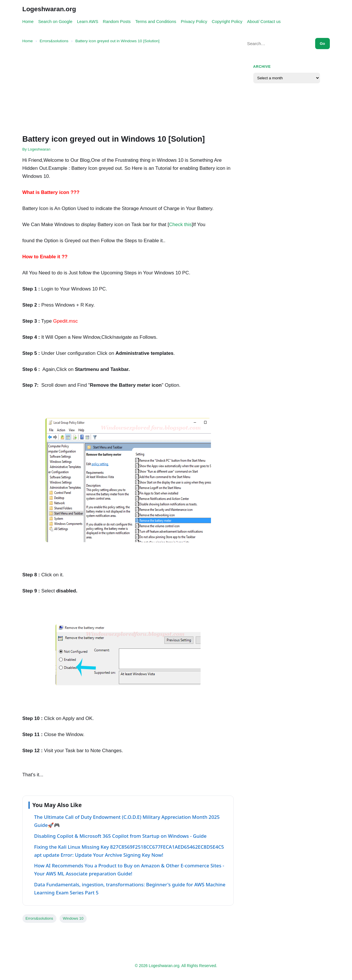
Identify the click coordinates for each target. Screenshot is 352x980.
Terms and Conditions (156, 22)
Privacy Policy (194, 22)
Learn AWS (87, 22)
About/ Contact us (264, 22)
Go (322, 44)
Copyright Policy (227, 22)
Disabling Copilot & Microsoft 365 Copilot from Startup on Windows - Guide (120, 836)
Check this (180, 225)
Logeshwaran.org (49, 9)
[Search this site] (278, 44)
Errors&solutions (39, 918)
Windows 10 (73, 918)
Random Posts (117, 22)
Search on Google (55, 22)
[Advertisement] (128, 89)
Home (28, 22)
